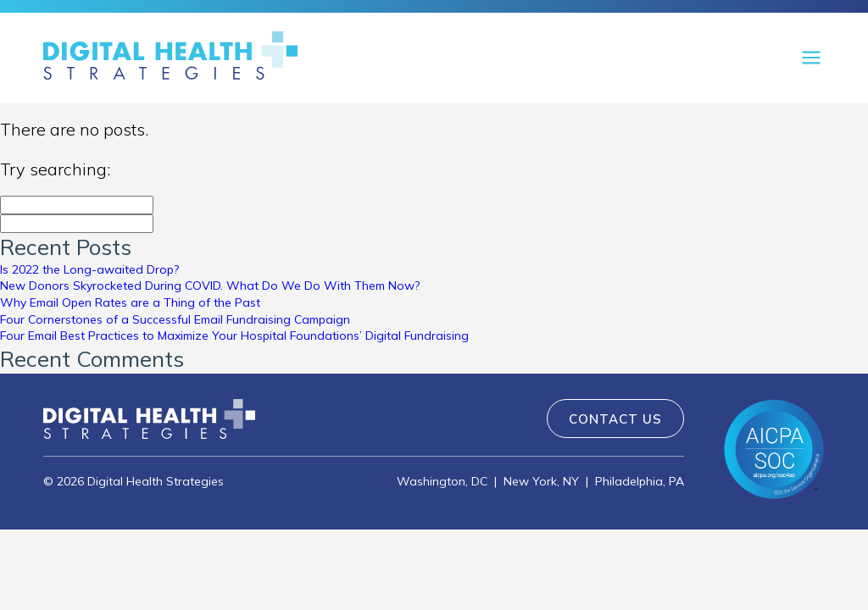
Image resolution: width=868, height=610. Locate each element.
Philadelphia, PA (640, 481)
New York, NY (541, 481)
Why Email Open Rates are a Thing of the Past (130, 302)
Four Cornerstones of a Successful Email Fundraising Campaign (175, 319)
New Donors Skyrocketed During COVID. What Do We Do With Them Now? (210, 286)
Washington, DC (442, 481)
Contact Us (615, 419)
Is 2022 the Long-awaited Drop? (89, 269)
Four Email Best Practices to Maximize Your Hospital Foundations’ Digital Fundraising (234, 335)
